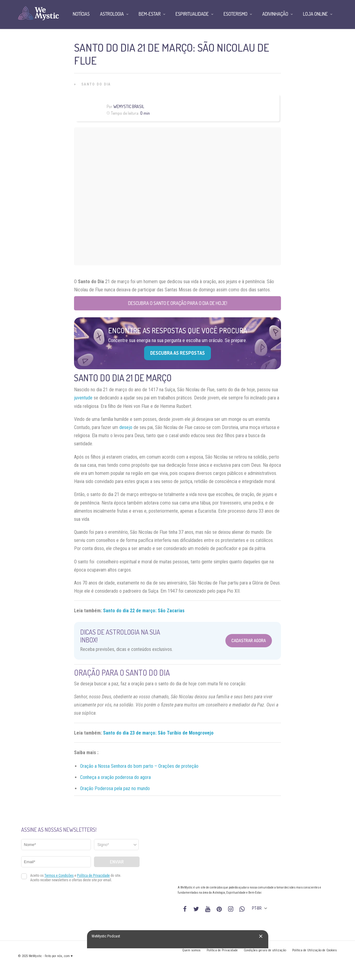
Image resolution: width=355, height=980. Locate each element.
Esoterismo (236, 14)
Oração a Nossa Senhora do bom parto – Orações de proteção (139, 766)
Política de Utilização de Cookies (315, 950)
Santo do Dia (96, 84)
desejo (126, 427)
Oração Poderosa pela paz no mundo (115, 788)
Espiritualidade (192, 14)
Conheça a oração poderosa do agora (115, 777)
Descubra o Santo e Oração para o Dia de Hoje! (178, 303)
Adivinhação (275, 14)
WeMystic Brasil (129, 106)
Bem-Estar (150, 14)
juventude (83, 398)
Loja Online (315, 14)
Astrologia (112, 14)
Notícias (81, 14)
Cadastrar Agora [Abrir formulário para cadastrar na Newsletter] (249, 641)
